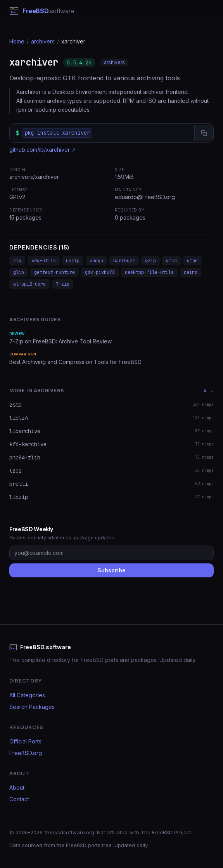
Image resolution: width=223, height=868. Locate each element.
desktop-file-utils (149, 272)
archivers (43, 41)
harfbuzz (124, 261)
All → (209, 391)
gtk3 (171, 261)
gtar (192, 261)
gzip (150, 261)
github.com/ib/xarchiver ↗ (43, 150)
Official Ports (25, 741)
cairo (191, 272)
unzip (73, 261)
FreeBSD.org (26, 753)
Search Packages (32, 707)
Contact (19, 799)
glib (19, 272)
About (17, 787)
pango (96, 261)
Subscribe (112, 570)
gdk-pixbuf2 (100, 272)
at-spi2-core (29, 284)
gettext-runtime (54, 272)
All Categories (27, 695)
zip (17, 261)
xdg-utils (44, 261)
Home (17, 41)
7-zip (63, 284)
